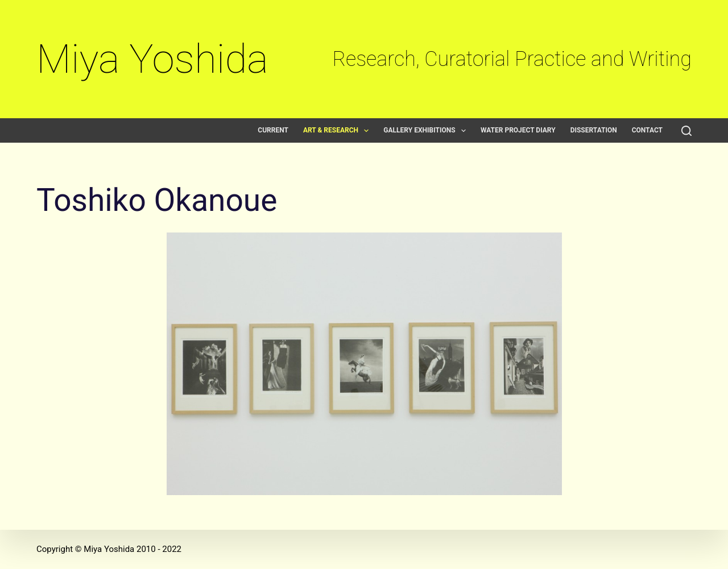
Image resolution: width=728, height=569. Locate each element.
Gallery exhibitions (427, 130)
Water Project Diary (518, 130)
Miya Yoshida (152, 59)
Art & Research (338, 130)
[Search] (686, 131)
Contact (647, 130)
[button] (366, 131)
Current (273, 130)
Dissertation (594, 130)
